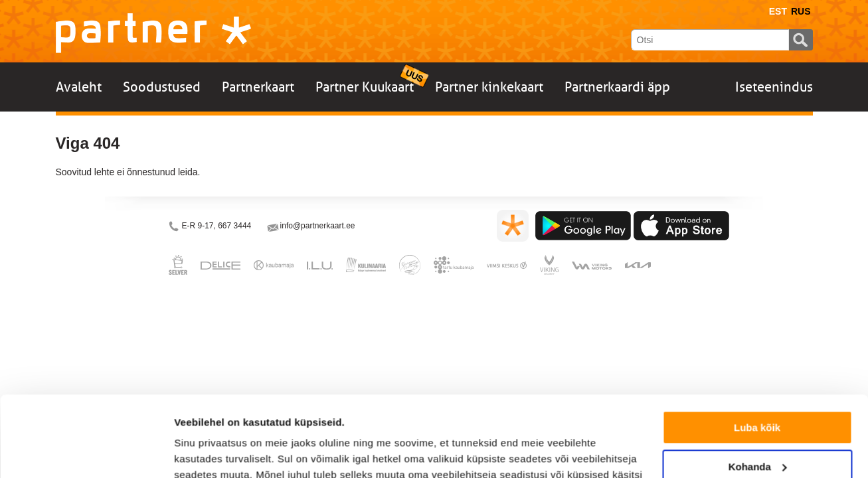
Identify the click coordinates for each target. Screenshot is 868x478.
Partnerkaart (258, 87)
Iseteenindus (774, 87)
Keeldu (757, 430)
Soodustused (162, 87)
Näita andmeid (209, 452)
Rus (801, 11)
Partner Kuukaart (365, 87)
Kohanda (758, 391)
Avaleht (79, 87)
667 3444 (234, 226)
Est (778, 11)
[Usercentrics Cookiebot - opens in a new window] (86, 452)
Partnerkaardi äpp (617, 87)
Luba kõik (757, 352)
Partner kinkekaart (489, 87)
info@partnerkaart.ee (318, 226)
